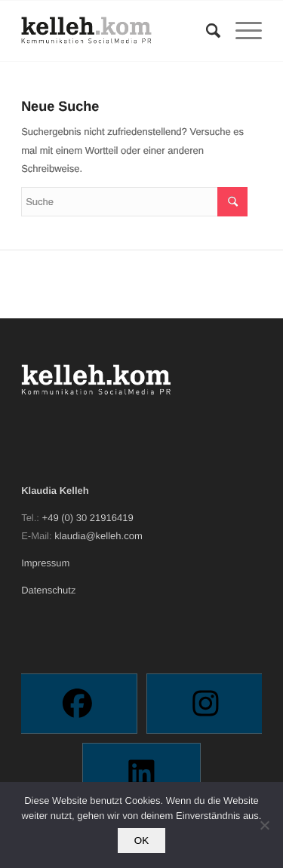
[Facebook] (77, 704)
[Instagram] (206, 704)
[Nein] (264, 825)
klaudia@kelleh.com (98, 536)
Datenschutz (48, 590)
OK (141, 840)
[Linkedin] (141, 773)
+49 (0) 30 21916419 (88, 518)
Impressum (45, 563)
